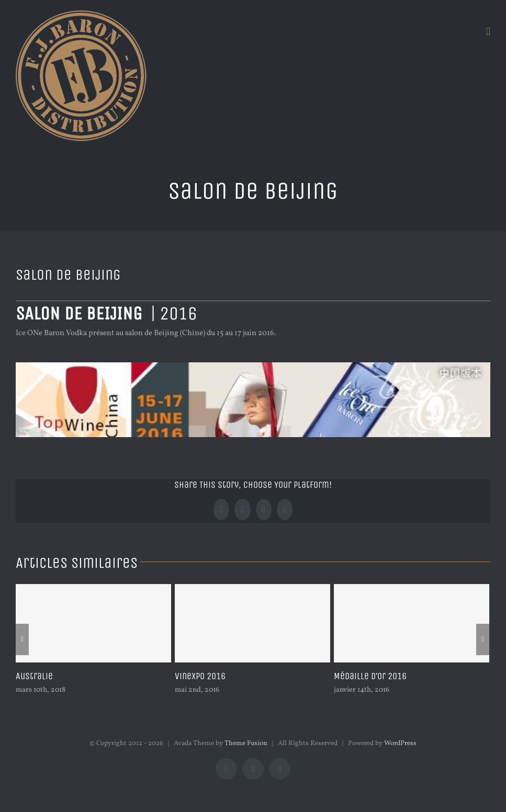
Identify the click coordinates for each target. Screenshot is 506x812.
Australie (34, 676)
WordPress (400, 744)
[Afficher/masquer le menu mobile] (488, 32)
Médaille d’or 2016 (370, 676)
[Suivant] (483, 639)
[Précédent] (22, 639)
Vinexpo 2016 (200, 676)
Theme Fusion (246, 744)
